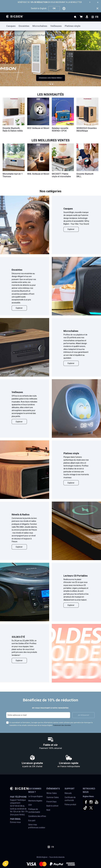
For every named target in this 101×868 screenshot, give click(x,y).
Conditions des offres (37, 816)
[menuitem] (12, 26)
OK (54, 8)
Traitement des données (62, 725)
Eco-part (32, 820)
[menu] (50, 26)
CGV (30, 805)
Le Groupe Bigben (36, 796)
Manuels (68, 793)
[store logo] (15, 16)
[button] (50, 84)
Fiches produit (70, 804)
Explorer (71, 229)
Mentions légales (35, 801)
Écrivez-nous (15, 822)
